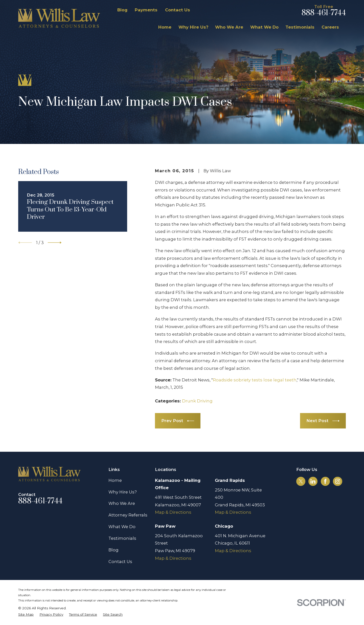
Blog (122, 10)
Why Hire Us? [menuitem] (193, 27)
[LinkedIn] (313, 481)
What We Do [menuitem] (264, 27)
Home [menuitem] (165, 27)
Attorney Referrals (128, 515)
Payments (146, 10)
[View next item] (55, 243)
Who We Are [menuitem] (229, 27)
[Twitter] (301, 481)
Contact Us (178, 10)
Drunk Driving (197, 401)
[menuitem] (26, 615)
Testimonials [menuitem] (300, 27)
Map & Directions (173, 512)
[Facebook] (325, 481)
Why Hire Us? (123, 492)
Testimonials (122, 538)
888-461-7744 (324, 13)
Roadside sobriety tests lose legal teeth (255, 380)
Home (115, 480)
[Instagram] (338, 481)
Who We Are (122, 503)
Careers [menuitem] (330, 27)
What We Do (122, 527)
